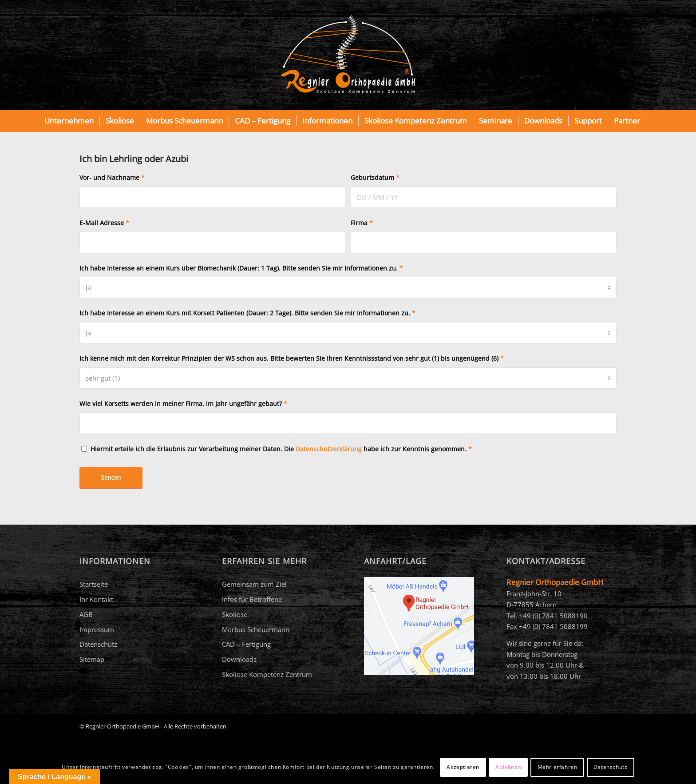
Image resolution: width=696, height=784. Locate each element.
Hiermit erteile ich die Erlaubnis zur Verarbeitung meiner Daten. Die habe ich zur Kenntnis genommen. (281, 449)
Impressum (97, 629)
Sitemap (92, 659)
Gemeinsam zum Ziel (254, 584)
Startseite (94, 584)
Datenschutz (98, 644)
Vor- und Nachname (112, 177)
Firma (362, 223)
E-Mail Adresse (104, 223)
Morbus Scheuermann (256, 629)
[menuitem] (69, 121)
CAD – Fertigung (246, 644)
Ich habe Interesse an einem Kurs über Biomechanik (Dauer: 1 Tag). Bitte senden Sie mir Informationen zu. (241, 268)
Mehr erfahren (558, 767)
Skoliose (235, 614)
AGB (86, 614)
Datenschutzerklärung (329, 449)
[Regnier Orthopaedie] (348, 55)
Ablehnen (508, 767)
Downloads (239, 659)
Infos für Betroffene (252, 599)
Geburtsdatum (375, 177)
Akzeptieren (463, 767)
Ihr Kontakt (96, 599)
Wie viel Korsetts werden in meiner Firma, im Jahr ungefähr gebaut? (183, 404)
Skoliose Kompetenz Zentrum (267, 674)
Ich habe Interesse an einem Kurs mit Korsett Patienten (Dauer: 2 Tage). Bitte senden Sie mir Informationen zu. (247, 313)
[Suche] (652, 121)
